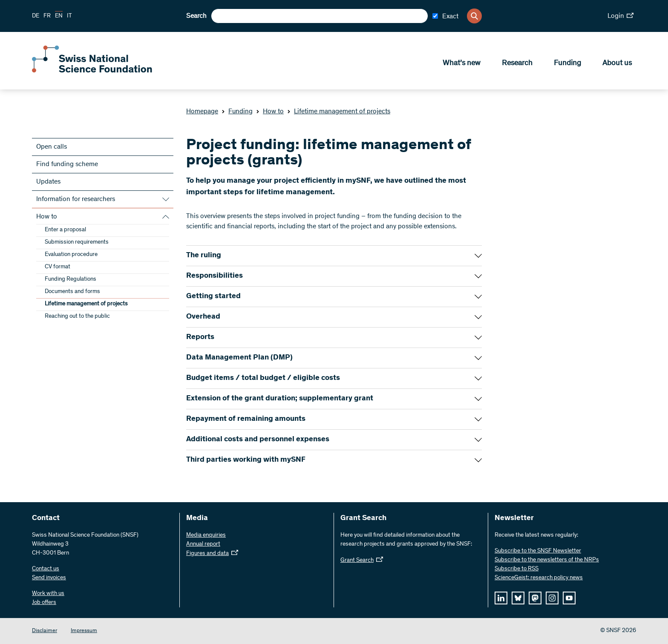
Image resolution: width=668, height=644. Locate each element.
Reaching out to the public (77, 316)
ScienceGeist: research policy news (539, 578)
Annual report (203, 544)
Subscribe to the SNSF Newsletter (538, 551)
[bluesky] (518, 598)
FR (47, 16)
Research (517, 64)
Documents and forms (72, 292)
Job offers (44, 603)
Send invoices (49, 578)
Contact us (46, 569)
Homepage (202, 112)
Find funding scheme (67, 164)
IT (69, 16)
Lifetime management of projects (339, 112)
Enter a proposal (65, 230)
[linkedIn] (501, 598)
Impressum (84, 631)
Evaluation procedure (71, 255)
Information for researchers (76, 199)
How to (270, 112)
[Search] (474, 16)
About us (617, 64)
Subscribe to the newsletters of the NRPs (547, 560)
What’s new (462, 64)
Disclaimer (45, 631)
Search (196, 16)
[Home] (94, 72)
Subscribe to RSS (517, 569)
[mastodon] (535, 598)
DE (36, 16)
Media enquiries (206, 535)
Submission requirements (77, 242)
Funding (567, 64)
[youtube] (569, 598)
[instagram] (552, 598)
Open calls (52, 147)
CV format (58, 267)
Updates (48, 182)
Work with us (48, 594)
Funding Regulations (71, 279)
